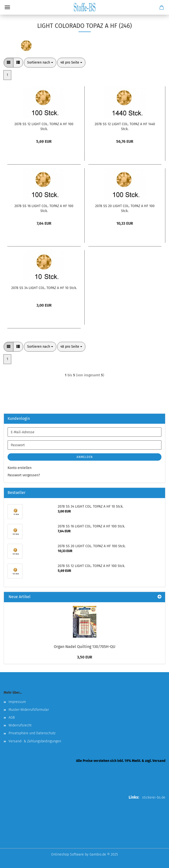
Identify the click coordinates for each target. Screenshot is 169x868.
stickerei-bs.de (154, 797)
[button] (9, 63)
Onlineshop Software (68, 854)
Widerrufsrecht (20, 725)
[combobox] (40, 63)
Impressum (17, 702)
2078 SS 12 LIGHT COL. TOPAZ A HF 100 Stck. (44, 127)
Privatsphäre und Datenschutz (32, 733)
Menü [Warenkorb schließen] (7, 7)
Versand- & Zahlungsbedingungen (35, 741)
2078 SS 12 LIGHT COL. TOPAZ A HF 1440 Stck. (125, 127)
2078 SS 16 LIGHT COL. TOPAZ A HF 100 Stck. (44, 208)
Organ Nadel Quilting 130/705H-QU (85, 647)
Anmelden (85, 457)
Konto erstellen (20, 468)
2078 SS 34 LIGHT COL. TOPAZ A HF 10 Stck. (44, 288)
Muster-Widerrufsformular (29, 710)
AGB (12, 718)
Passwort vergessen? (24, 475)
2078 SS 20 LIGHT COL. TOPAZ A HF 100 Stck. (125, 208)
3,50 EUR (85, 657)
